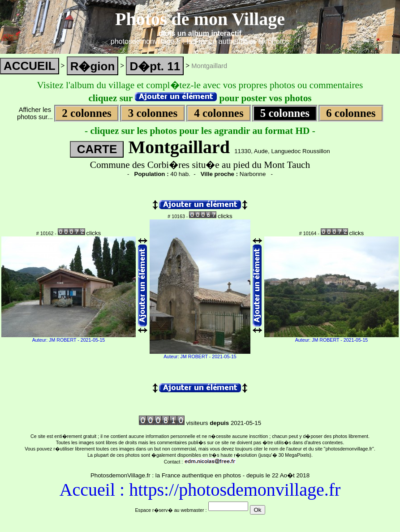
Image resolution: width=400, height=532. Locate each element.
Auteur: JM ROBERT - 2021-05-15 (69, 340)
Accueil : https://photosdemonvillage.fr (200, 490)
